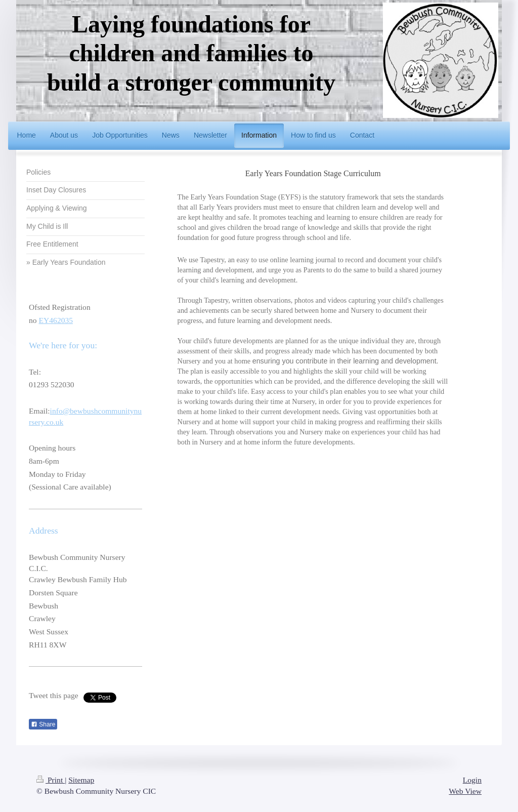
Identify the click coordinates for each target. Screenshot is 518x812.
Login (472, 780)
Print (51, 780)
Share (43, 724)
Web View (465, 791)
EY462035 (56, 320)
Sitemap (81, 780)
